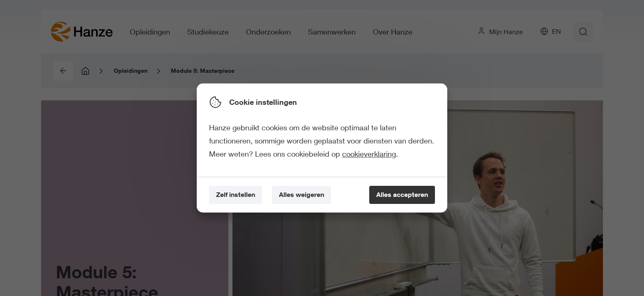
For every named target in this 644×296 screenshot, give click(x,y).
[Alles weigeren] (301, 195)
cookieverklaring (369, 154)
